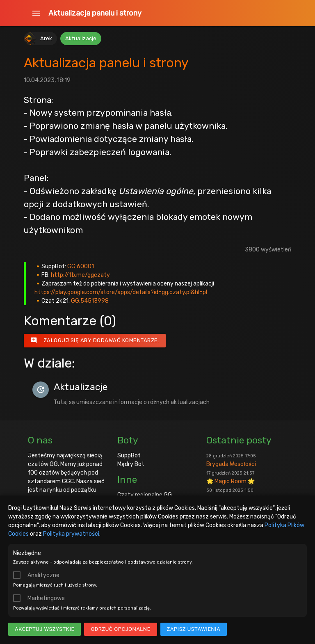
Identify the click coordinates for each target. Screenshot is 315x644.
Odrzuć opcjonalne (120, 629)
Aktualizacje (81, 38)
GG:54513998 (90, 301)
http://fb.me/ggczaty (80, 275)
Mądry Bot (131, 464)
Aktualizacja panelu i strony (95, 13)
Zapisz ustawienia (194, 629)
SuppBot (129, 456)
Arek (46, 38)
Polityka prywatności (71, 534)
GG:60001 (81, 266)
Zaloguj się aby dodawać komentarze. (95, 340)
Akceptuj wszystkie (45, 629)
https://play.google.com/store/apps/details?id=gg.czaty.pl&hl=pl (121, 292)
